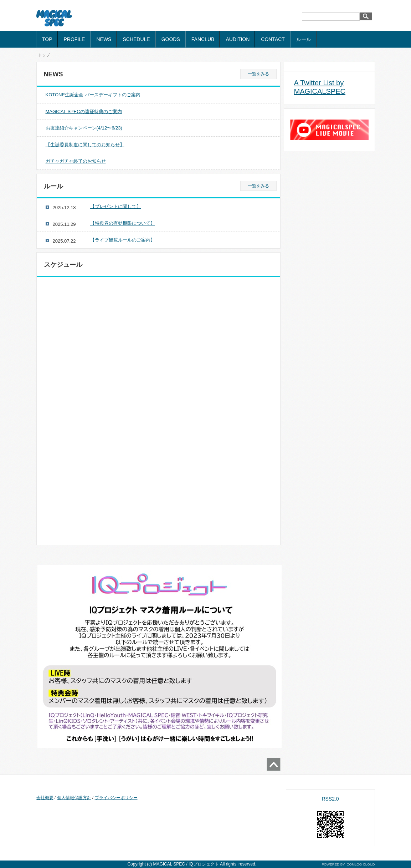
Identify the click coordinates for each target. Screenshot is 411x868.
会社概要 (45, 798)
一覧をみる (258, 74)
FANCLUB (203, 39)
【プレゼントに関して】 (116, 206)
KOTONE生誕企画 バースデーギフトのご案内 (93, 95)
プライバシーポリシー (116, 798)
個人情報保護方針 (74, 798)
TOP (47, 39)
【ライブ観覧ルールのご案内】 (123, 240)
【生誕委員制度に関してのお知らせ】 (85, 145)
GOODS (171, 39)
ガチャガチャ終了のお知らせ (76, 161)
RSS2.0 (330, 799)
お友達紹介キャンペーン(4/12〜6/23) (84, 128)
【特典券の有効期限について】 (123, 223)
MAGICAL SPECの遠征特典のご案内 (84, 111)
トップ (44, 55)
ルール (304, 39)
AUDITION (238, 39)
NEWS (104, 39)
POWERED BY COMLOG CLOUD (348, 864)
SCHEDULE (136, 39)
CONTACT (273, 39)
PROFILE (75, 39)
